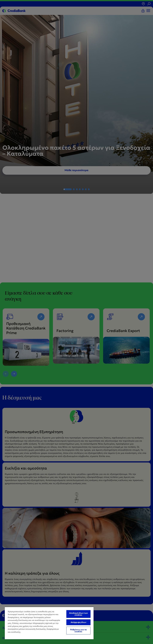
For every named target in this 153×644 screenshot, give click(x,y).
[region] (49, 623)
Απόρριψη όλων (78, 622)
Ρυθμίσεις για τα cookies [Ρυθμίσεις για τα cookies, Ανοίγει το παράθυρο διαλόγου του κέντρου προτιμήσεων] (78, 631)
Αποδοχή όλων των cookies (78, 614)
